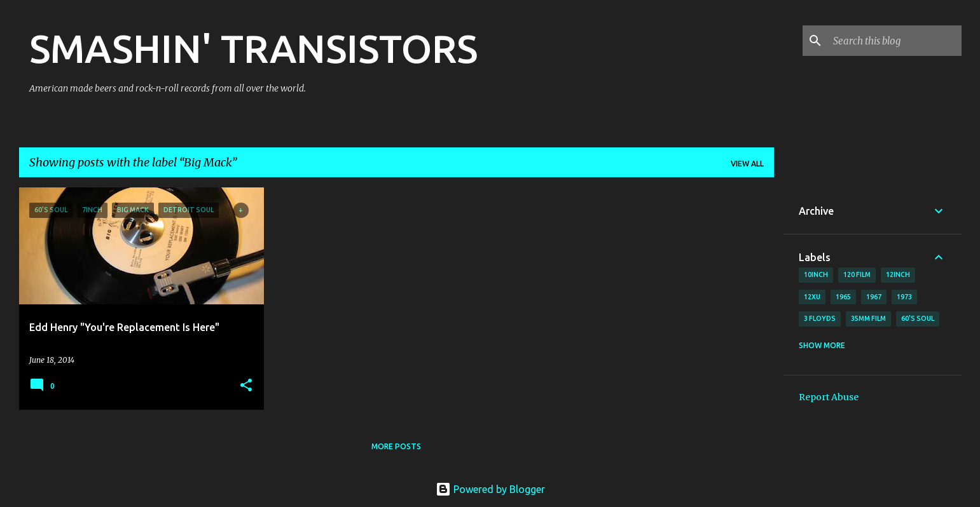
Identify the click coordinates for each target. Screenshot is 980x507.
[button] (246, 386)
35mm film (868, 318)
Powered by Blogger (490, 489)
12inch (898, 274)
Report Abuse (829, 397)
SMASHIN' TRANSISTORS (253, 48)
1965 (843, 297)
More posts (396, 446)
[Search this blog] (895, 41)
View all (747, 164)
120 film (857, 274)
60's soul (918, 318)
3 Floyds (820, 318)
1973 (904, 297)
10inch (816, 274)
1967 (874, 297)
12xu (812, 297)
